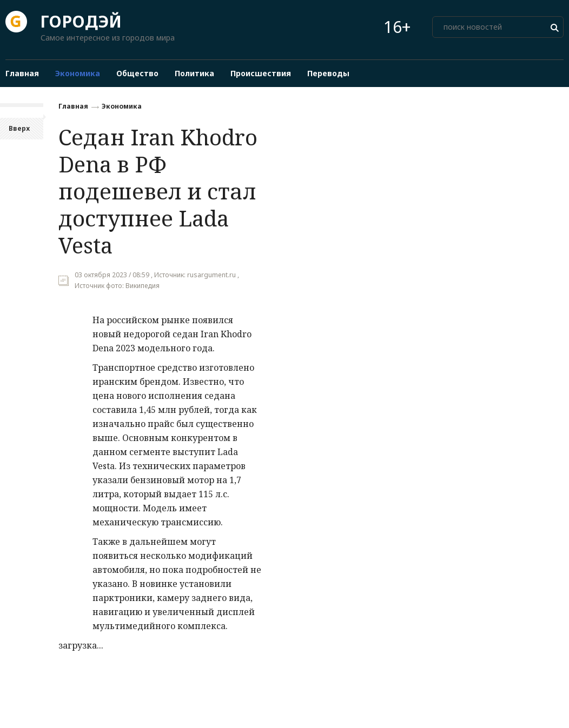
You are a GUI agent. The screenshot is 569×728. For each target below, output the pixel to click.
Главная (73, 106)
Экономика (122, 106)
